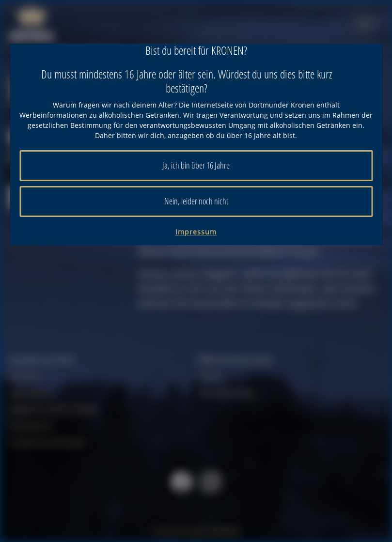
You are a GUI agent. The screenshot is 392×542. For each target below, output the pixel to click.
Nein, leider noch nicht (196, 201)
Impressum (196, 232)
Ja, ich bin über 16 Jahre (196, 165)
